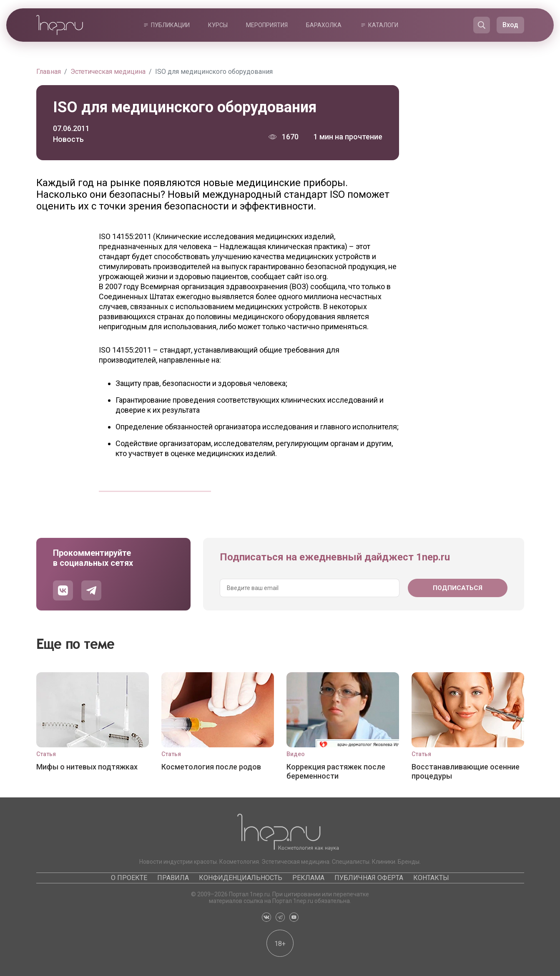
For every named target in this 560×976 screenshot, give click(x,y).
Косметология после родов (211, 767)
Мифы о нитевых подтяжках (87, 767)
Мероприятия (267, 25)
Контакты (431, 878)
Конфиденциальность (241, 878)
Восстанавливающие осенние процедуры (466, 771)
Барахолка (324, 25)
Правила (173, 878)
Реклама (308, 878)
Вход (510, 25)
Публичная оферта (369, 878)
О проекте (129, 878)
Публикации (170, 25)
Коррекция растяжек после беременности (336, 771)
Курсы (218, 25)
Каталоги (383, 25)
